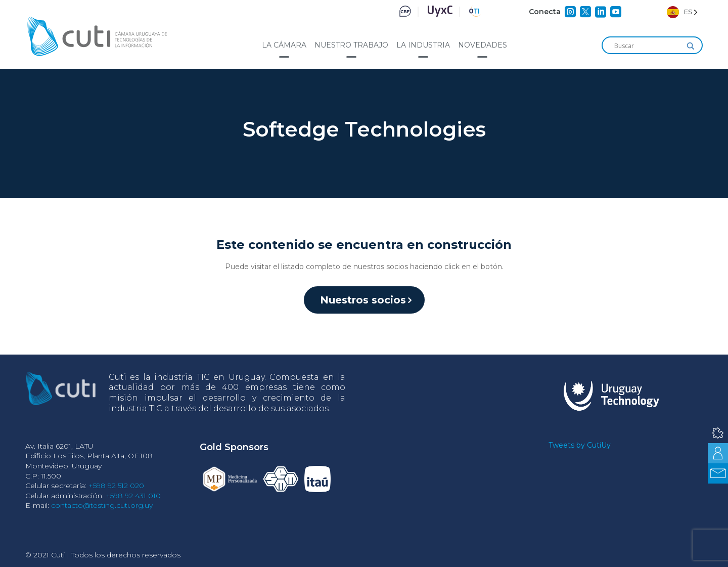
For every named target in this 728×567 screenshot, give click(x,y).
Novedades (483, 45)
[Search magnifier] (691, 46)
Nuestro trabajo (351, 45)
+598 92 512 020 (116, 486)
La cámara (284, 45)
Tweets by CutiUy (580, 445)
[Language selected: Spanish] (682, 12)
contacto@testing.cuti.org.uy (102, 505)
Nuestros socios (363, 300)
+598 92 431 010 (133, 496)
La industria (423, 45)
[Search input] (648, 46)
